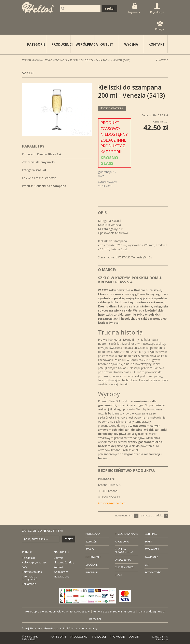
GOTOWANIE (93, 557)
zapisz (69, 539)
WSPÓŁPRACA (85, 44)
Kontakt (58, 567)
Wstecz (162, 60)
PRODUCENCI (61, 44)
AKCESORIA (122, 541)
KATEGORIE (58, 637)
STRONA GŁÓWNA (32, 60)
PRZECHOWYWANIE (127, 534)
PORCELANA (93, 534)
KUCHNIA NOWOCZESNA (124, 551)
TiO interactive (162, 638)
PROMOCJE (117, 637)
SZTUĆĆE (91, 541)
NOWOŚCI (99, 637)
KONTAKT (157, 44)
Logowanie (135, 8)
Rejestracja (157, 9)
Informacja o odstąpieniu (30, 578)
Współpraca (61, 572)
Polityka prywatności (35, 562)
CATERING (151, 534)
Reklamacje (29, 584)
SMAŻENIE (92, 565)
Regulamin (28, 558)
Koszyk (160, 26)
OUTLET (107, 44)
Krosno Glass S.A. (112, 108)
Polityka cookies (32, 572)
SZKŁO (90, 549)
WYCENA (131, 44)
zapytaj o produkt (154, 515)
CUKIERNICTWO (124, 567)
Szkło (49, 60)
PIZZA (118, 575)
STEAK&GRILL (153, 549)
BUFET (148, 541)
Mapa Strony (62, 576)
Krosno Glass (63, 60)
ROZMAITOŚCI (153, 572)
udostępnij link (127, 515)
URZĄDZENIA (123, 560)
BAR (147, 565)
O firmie (58, 558)
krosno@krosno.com (112, 503)
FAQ (24, 567)
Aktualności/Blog (64, 562)
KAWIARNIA (151, 557)
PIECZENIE (92, 572)
